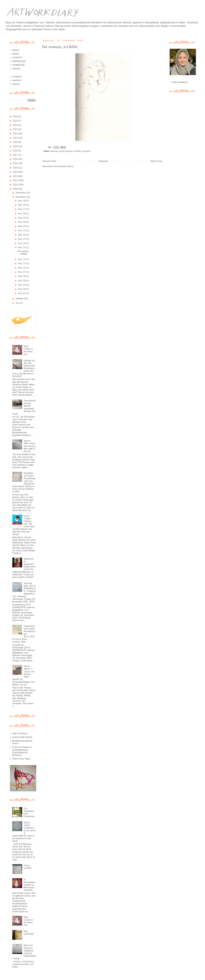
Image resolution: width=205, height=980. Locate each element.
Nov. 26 (22, 213)
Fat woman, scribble (60, 47)
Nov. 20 (22, 235)
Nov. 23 (22, 222)
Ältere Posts (156, 161)
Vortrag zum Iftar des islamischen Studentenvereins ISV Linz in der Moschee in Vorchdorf (24, 368)
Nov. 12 (22, 263)
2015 (16, 163)
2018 (16, 151)
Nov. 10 (22, 268)
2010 (16, 185)
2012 (16, 176)
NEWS (16, 54)
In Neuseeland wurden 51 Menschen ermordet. (29, 885)
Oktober (20, 299)
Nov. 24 (22, 218)
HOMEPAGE (19, 65)
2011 (16, 180)
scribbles (78, 151)
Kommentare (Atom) (64, 166)
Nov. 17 (22, 239)
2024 (16, 125)
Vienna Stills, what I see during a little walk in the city (30, 446)
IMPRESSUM (19, 61)
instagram (17, 77)
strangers (87, 151)
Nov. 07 (22, 272)
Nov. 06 (22, 276)
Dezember (21, 193)
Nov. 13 (22, 259)
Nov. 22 (22, 226)
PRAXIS (16, 69)
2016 (16, 159)
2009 (16, 189)
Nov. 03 (22, 289)
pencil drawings (66, 151)
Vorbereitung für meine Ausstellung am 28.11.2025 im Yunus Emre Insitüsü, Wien (24, 634)
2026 (16, 116)
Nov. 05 (22, 281)
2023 (16, 129)
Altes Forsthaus (20, 733)
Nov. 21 (22, 230)
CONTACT (17, 58)
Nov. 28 (22, 205)
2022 (16, 134)
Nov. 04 (22, 285)
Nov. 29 (22, 201)
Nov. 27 (22, 209)
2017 (16, 155)
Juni (18, 303)
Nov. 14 (22, 247)
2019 (16, 146)
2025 (16, 121)
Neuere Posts (49, 161)
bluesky (16, 84)
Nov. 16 (22, 243)
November (21, 197)
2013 (16, 172)
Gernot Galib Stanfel (22, 737)
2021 (16, 138)
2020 (16, 142)
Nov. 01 (22, 293)
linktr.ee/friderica (180, 82)
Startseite (103, 161)
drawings (54, 151)
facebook (17, 80)
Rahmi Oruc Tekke (21, 759)
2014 (16, 168)
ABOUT (16, 50)
